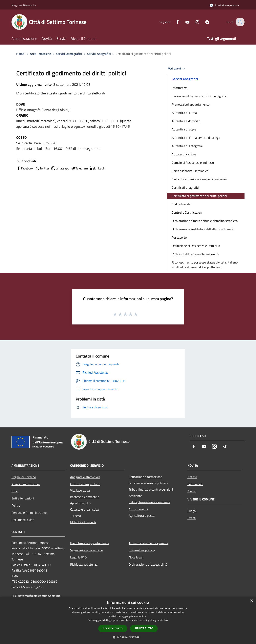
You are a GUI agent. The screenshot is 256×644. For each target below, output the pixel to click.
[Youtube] (185, 22)
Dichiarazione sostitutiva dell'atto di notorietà (203, 229)
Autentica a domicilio (186, 121)
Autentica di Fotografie (187, 146)
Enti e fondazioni (23, 498)
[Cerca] (240, 22)
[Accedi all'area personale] (224, 5)
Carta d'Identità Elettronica (190, 171)
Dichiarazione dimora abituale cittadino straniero (205, 221)
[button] (128, 637)
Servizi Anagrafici (99, 54)
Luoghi (192, 511)
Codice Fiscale (181, 204)
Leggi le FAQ (78, 557)
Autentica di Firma (184, 113)
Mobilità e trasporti (83, 522)
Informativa (180, 88)
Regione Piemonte (24, 5)
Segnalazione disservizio (86, 550)
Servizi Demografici (69, 54)
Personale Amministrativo (29, 513)
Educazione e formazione (146, 477)
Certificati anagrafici (185, 187)
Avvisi (192, 491)
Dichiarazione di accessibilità (148, 564)
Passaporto (179, 237)
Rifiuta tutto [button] (144, 628)
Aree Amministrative (26, 484)
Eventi (192, 518)
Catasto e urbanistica (84, 509)
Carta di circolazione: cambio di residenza (199, 179)
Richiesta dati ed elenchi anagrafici (195, 254)
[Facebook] (175, 22)
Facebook (25, 168)
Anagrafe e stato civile (85, 477)
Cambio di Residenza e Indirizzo (193, 163)
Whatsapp (60, 168)
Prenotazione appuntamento (89, 543)
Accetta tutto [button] (113, 628)
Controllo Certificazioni (187, 212)
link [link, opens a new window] (166, 620)
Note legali (136, 557)
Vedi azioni (177, 69)
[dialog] (128, 620)
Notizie (192, 477)
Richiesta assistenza (84, 564)
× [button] (252, 601)
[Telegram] (204, 22)
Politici (16, 505)
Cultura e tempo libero (85, 484)
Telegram (79, 168)
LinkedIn (97, 168)
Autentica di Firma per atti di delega (196, 138)
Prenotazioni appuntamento (191, 104)
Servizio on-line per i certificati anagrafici (200, 96)
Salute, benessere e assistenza (149, 502)
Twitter (42, 168)
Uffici (15, 491)
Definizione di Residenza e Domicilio (196, 246)
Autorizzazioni (138, 509)
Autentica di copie (184, 129)
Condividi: (26, 161)
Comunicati (195, 484)
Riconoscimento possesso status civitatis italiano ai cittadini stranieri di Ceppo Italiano (205, 265)
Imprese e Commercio (85, 497)
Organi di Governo (24, 477)
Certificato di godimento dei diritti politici (199, 196)
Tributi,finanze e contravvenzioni (151, 489)
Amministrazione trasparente (149, 543)
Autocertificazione (184, 154)
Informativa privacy (142, 550)
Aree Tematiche (40, 54)
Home (20, 54)
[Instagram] (195, 22)
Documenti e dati (23, 520)
